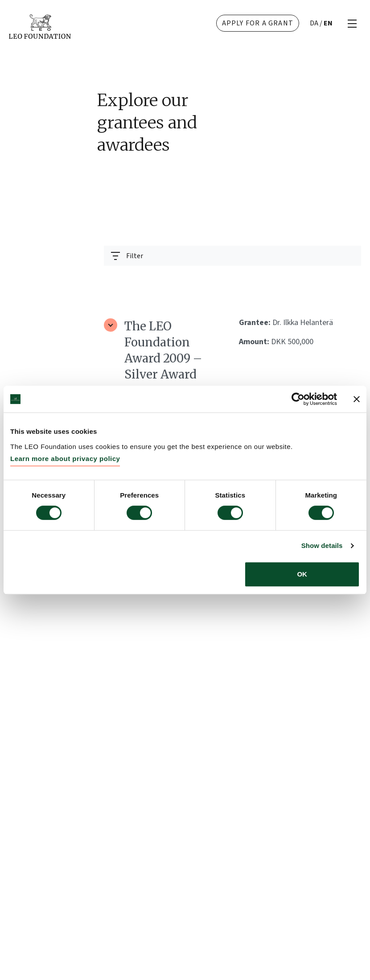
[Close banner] (357, 399)
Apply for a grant (258, 23)
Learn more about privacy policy (65, 459)
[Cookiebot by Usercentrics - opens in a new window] (298, 399)
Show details (322, 546)
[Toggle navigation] (127, 256)
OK (302, 574)
